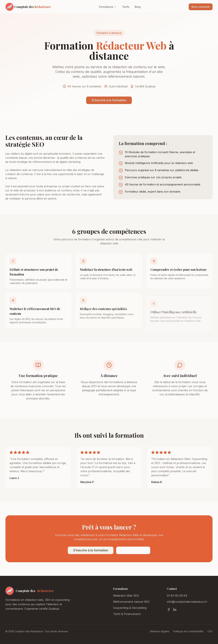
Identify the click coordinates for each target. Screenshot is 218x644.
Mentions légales (160, 631)
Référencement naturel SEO (131, 602)
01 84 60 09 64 (177, 596)
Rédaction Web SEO (126, 596)
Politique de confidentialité (188, 631)
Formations (108, 7)
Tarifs (126, 7)
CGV (210, 631)
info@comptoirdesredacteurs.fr (187, 602)
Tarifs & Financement (127, 614)
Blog (138, 7)
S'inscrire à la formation (109, 100)
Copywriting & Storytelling (130, 608)
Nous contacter (201, 7)
